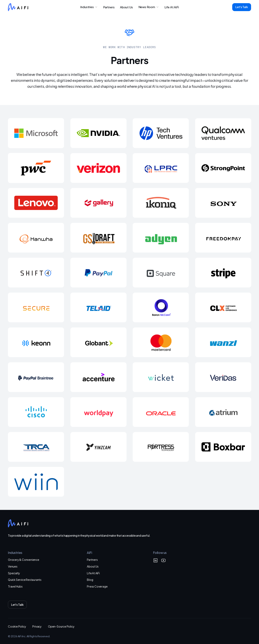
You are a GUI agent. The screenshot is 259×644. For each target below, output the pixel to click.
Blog (90, 580)
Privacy (37, 626)
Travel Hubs (15, 586)
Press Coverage (97, 586)
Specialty (14, 573)
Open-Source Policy (61, 626)
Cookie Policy (17, 626)
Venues (13, 566)
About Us (93, 566)
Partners (92, 560)
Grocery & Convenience (24, 560)
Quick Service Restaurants (25, 580)
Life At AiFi (93, 573)
